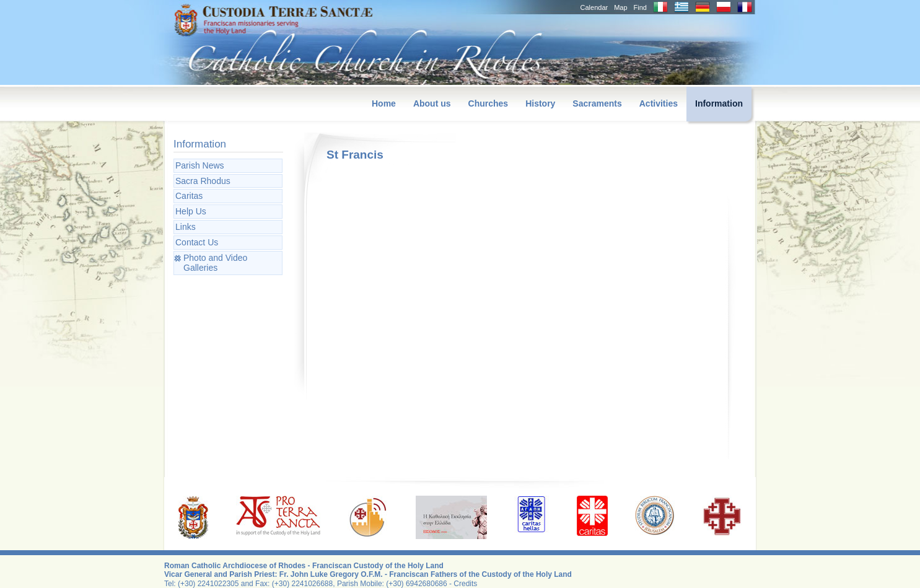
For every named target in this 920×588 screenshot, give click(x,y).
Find (640, 7)
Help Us (191, 211)
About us (432, 103)
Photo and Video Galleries (215, 263)
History (540, 103)
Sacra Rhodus (203, 181)
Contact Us (197, 242)
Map (620, 7)
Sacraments (597, 103)
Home (384, 103)
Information (719, 103)
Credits (465, 584)
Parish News (200, 165)
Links (186, 227)
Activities (659, 103)
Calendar (594, 7)
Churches (488, 103)
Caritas (189, 196)
